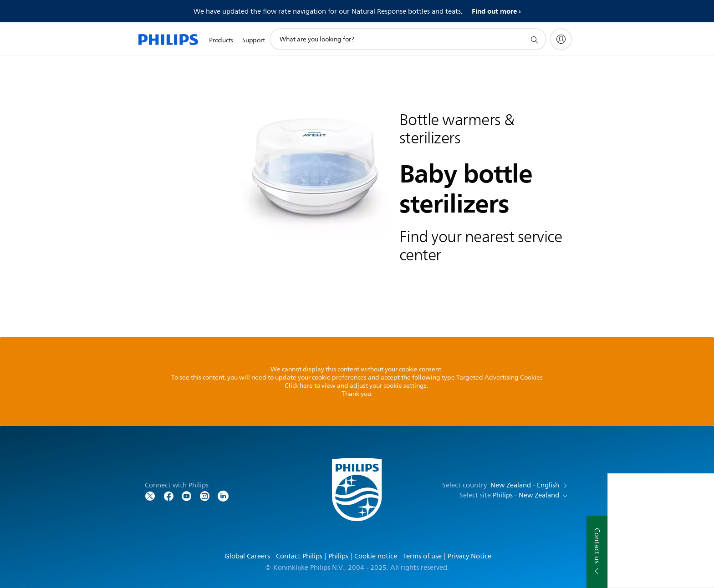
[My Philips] (561, 39)
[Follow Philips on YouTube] (187, 495)
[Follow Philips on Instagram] (205, 495)
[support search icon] (534, 40)
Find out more (494, 11)
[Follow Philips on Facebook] (168, 495)
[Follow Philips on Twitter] (150, 495)
